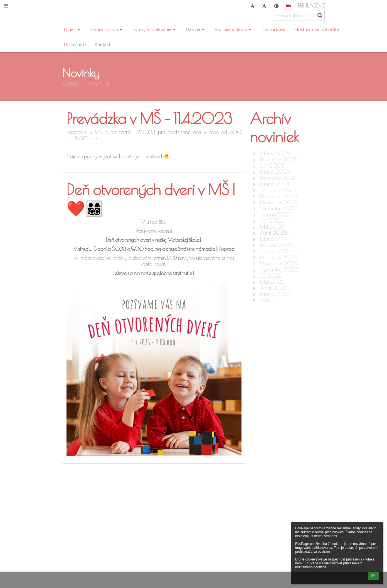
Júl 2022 (271, 276)
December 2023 (278, 196)
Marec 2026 (275, 153)
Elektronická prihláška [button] (317, 30)
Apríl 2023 (273, 233)
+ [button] (253, 6)
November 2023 (279, 202)
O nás (70, 84)
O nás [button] (73, 30)
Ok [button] (373, 576)
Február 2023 (276, 245)
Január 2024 (275, 190)
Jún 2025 (272, 166)
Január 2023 (276, 251)
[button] (289, 6)
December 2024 (278, 178)
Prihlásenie (311, 6)
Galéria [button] (196, 30)
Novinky (98, 84)
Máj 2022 (272, 282)
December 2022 (279, 257)
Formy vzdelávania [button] (155, 30)
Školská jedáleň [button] (234, 30)
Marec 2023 (275, 239)
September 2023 (279, 208)
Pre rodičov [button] (273, 30)
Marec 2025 (275, 172)
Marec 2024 (275, 184)
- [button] (265, 6)
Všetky (267, 300)
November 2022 (279, 263)
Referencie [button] (75, 45)
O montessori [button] (107, 30)
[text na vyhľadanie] (298, 15)
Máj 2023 (272, 227)
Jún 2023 (272, 221)
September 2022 (279, 270)
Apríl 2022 (274, 288)
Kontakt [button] (102, 45)
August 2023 (276, 215)
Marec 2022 (275, 294)
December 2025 (279, 160)
